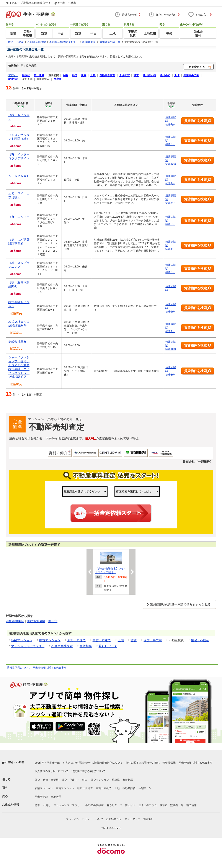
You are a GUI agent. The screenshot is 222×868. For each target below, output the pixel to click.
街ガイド (130, 805)
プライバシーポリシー (79, 819)
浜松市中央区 (15, 621)
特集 (37, 805)
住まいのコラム (148, 805)
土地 (121, 640)
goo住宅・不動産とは (47, 763)
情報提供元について (19, 668)
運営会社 (149, 819)
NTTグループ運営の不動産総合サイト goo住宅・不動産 (41, 3)
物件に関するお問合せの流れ (143, 763)
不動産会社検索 (62, 646)
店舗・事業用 (153, 640)
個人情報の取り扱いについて (52, 771)
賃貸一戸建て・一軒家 (75, 780)
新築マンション (22, 640)
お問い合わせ (114, 819)
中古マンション (50, 640)
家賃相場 (86, 646)
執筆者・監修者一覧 (171, 805)
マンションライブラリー (28, 646)
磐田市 (53, 621)
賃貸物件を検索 (198, 121)
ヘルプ (99, 819)
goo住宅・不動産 (13, 762)
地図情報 (191, 805)
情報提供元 (169, 763)
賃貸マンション (100, 780)
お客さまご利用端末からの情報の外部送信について (93, 763)
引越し (47, 805)
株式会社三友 (17, 342)
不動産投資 (129, 788)
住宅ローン (145, 788)
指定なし (13, 75)
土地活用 (56, 797)
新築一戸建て (77, 640)
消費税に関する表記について (88, 771)
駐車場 (116, 780)
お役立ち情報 (11, 805)
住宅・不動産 (200, 640)
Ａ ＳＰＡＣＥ (19, 176)
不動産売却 (41, 797)
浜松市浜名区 (36, 621)
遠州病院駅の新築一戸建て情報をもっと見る (180, 604)
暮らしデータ (108, 646)
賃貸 (134, 640)
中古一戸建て (102, 640)
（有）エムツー (19, 217)
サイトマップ (132, 819)
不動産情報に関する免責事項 (50, 668)
